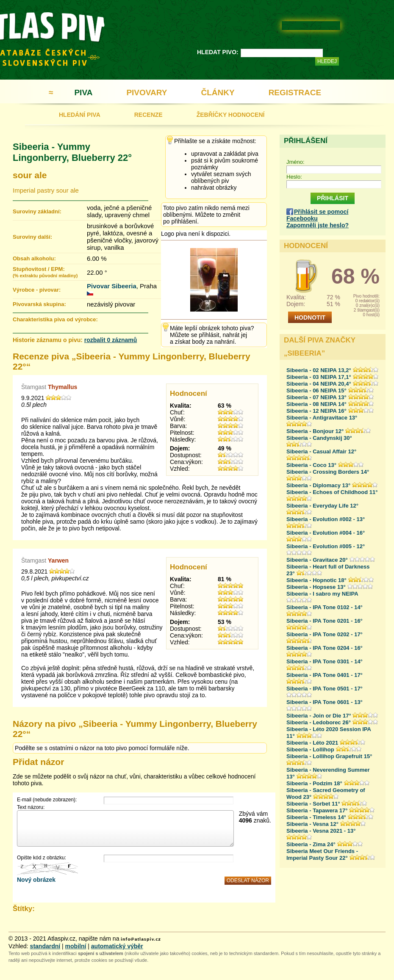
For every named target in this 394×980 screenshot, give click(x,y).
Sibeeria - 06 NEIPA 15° (316, 391)
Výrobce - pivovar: (37, 290)
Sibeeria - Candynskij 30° (319, 438)
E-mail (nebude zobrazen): (47, 800)
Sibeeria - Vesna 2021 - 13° (321, 831)
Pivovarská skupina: (39, 304)
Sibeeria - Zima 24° (311, 844)
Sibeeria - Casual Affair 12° (321, 451)
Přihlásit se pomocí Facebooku (317, 215)
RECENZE (148, 115)
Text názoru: (31, 807)
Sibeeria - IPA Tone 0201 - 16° (325, 621)
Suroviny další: (32, 237)
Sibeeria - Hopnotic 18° (316, 580)
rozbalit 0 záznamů (111, 340)
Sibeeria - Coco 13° (311, 465)
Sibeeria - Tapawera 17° (317, 810)
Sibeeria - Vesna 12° (312, 824)
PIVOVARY (147, 92)
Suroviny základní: (37, 211)
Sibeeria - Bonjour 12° (315, 431)
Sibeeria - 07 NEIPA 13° (316, 397)
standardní (45, 946)
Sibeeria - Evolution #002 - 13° (326, 519)
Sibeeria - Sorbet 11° (313, 804)
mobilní (76, 946)
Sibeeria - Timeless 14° (316, 817)
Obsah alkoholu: (34, 258)
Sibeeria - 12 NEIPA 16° (316, 411)
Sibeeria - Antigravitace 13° (322, 418)
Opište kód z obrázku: (42, 858)
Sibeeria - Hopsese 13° (316, 587)
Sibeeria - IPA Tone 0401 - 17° (325, 675)
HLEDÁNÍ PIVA (80, 115)
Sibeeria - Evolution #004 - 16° (326, 533)
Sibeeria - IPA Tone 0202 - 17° (325, 634)
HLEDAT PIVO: (218, 52)
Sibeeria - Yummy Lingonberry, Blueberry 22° (72, 152)
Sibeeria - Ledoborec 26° (319, 722)
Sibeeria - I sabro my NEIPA (322, 594)
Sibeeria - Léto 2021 (312, 743)
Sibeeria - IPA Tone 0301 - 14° (325, 661)
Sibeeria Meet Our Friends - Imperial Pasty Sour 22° (322, 854)
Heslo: (294, 177)
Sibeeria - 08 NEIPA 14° (316, 404)
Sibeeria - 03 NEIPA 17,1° (319, 377)
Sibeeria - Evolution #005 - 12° (326, 546)
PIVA (83, 92)
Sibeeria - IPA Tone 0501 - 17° (325, 689)
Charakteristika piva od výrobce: (55, 319)
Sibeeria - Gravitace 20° (317, 560)
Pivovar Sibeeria (112, 286)
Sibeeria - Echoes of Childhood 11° (332, 492)
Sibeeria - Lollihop (310, 749)
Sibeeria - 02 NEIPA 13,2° (319, 370)
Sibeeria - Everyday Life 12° (322, 506)
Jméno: (295, 162)
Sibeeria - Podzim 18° (314, 783)
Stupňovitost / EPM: (45, 272)
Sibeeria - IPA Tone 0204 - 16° (325, 648)
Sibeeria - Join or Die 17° (319, 716)
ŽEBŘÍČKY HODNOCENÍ (231, 115)
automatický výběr (117, 946)
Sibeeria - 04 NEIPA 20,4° (319, 384)
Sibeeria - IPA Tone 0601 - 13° (325, 702)
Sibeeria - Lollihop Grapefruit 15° (329, 756)
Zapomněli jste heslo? (318, 225)
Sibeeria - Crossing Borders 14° (328, 472)
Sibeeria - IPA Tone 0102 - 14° (325, 607)
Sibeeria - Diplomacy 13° (318, 485)
